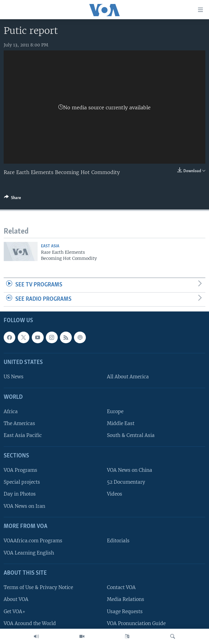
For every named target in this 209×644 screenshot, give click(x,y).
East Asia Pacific (23, 436)
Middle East (121, 424)
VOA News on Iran (24, 506)
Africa (11, 412)
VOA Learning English (29, 553)
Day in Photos (20, 494)
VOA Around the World (30, 623)
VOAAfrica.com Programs (33, 541)
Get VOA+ (15, 611)
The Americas (19, 424)
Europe (115, 412)
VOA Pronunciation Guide (136, 623)
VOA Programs (20, 470)
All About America (128, 377)
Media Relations (126, 600)
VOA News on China (130, 470)
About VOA (16, 600)
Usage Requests (125, 611)
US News (14, 377)
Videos (115, 494)
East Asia (50, 246)
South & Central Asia (131, 436)
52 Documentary (126, 482)
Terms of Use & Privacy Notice (38, 588)
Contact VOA (121, 588)
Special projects (22, 482)
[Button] (13, 199)
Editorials (118, 541)
